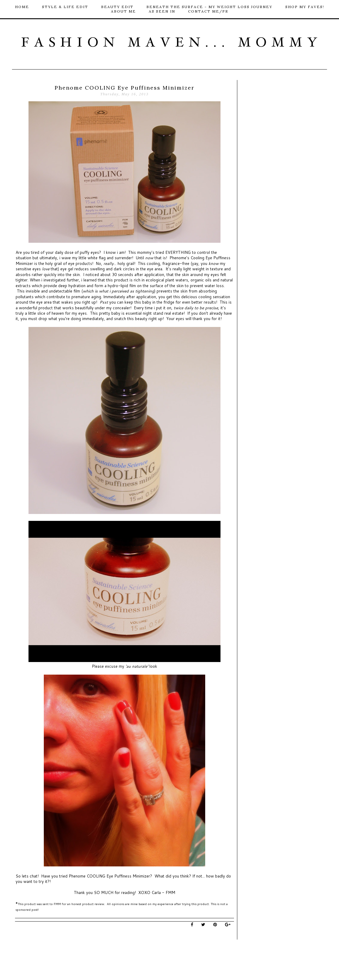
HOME (22, 7)
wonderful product (36, 308)
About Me (123, 11)
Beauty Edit (117, 7)
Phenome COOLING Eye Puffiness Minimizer (109, 876)
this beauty (137, 319)
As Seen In (162, 11)
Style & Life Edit (65, 7)
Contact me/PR (208, 11)
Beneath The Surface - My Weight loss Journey (209, 7)
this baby (143, 302)
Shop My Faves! (305, 7)
